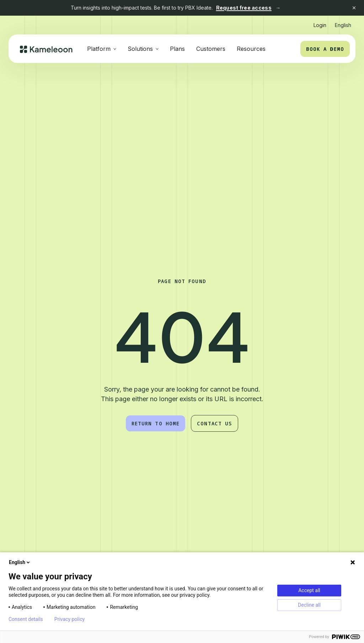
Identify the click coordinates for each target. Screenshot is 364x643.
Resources (251, 49)
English (20, 562)
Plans (177, 49)
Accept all (309, 590)
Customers (211, 49)
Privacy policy (69, 619)
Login (320, 25)
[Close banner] (354, 8)
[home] (46, 49)
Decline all (309, 605)
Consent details (26, 619)
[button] (343, 22)
